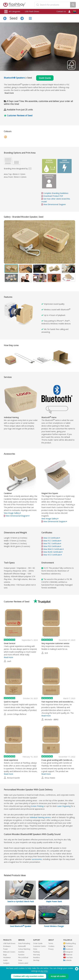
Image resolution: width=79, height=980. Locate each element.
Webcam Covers (9, 952)
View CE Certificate (51, 538)
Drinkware (7, 946)
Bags (5, 955)
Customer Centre (39, 946)
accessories (37, 859)
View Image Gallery (12, 513)
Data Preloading (24, 943)
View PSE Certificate (52, 546)
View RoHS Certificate (52, 552)
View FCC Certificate (52, 541)
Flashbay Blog (70, 943)
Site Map (36, 960)
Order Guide (38, 943)
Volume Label (23, 963)
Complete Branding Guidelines (56, 193)
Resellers (36, 957)
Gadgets (6, 963)
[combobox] (52, 5)
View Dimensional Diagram (55, 204)
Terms (51, 943)
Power (6, 949)
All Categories (12, 12)
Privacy (51, 949)
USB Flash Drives (32, 11)
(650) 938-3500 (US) (68, 971)
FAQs (35, 949)
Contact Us (61, 11)
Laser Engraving (64, 806)
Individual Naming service (40, 817)
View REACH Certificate (53, 549)
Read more (9, 93)
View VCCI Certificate (52, 555)
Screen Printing (37, 806)
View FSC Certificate (52, 543)
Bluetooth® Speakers (14, 78)
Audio (5, 960)
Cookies (51, 946)
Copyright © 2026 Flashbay (65, 974)
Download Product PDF (52, 196)
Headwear (7, 957)
